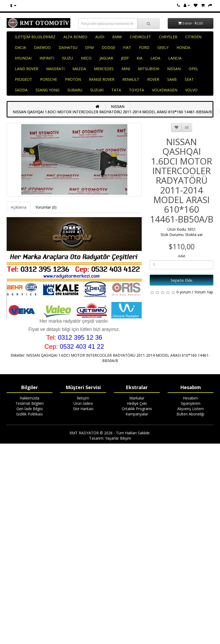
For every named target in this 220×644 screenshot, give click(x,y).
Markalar (137, 398)
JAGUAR (106, 58)
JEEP (125, 58)
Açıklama (19, 207)
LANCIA (175, 58)
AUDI (100, 37)
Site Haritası (83, 409)
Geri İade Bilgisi (30, 409)
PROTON (73, 79)
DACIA (20, 47)
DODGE (108, 47)
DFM (89, 47)
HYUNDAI (23, 58)
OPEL (193, 69)
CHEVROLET (140, 37)
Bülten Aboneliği (190, 414)
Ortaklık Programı (137, 409)
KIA (140, 58)
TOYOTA (137, 90)
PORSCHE (49, 79)
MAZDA (79, 69)
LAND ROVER (27, 69)
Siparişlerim (191, 403)
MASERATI (55, 69)
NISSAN (174, 69)
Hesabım (190, 398)
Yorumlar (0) (46, 207)
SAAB (172, 79)
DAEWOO (42, 47)
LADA (155, 58)
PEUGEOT (23, 79)
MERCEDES (104, 69)
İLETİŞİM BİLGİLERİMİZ (35, 37)
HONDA (183, 47)
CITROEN (193, 37)
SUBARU (75, 90)
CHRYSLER (168, 37)
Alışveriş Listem (191, 409)
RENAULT (131, 79)
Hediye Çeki (137, 403)
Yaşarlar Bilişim (118, 438)
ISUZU (68, 58)
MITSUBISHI (149, 69)
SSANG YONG (48, 90)
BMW (117, 37)
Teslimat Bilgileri (29, 403)
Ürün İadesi (83, 403)
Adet (182, 256)
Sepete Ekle (182, 280)
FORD (144, 47)
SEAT (189, 79)
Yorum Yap (204, 292)
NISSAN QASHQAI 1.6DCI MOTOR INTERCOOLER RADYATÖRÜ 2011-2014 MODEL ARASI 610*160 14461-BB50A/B (112, 112)
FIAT (127, 47)
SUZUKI (97, 90)
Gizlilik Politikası (29, 414)
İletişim (83, 398)
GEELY (163, 47)
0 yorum (184, 292)
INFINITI (47, 58)
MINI (126, 69)
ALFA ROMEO (75, 37)
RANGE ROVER (102, 79)
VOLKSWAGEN (165, 90)
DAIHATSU (68, 47)
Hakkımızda (29, 398)
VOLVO (191, 90)
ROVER (153, 79)
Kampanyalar (137, 414)
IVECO (86, 58)
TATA (116, 90)
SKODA (21, 90)
